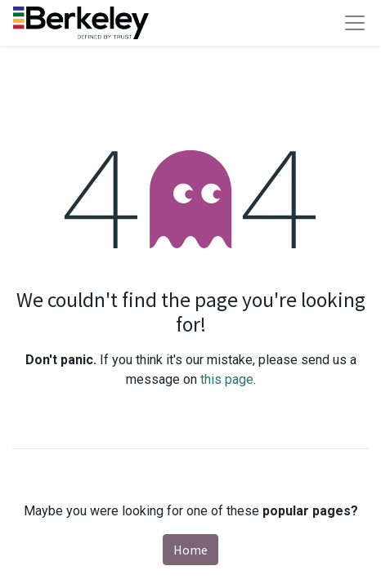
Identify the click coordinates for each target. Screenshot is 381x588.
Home (190, 550)
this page (227, 379)
